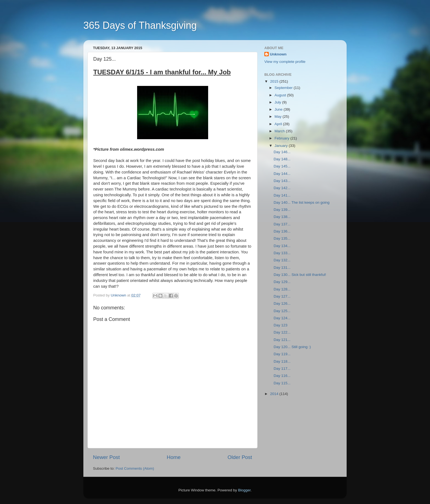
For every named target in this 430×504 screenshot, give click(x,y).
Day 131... (282, 268)
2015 (275, 81)
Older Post (240, 457)
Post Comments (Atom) (135, 468)
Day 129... (282, 282)
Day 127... (282, 296)
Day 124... (282, 318)
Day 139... (282, 210)
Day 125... (282, 311)
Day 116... (282, 376)
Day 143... (282, 181)
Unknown (278, 54)
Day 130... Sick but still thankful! (300, 275)
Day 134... (282, 246)
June (279, 109)
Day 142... (282, 188)
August (281, 95)
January (282, 146)
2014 (275, 394)
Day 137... (282, 224)
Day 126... (282, 303)
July (278, 102)
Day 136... (282, 231)
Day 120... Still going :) (292, 347)
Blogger (244, 490)
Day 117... (282, 369)
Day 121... (282, 340)
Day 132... (282, 260)
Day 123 (281, 325)
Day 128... (282, 289)
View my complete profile (285, 62)
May (278, 117)
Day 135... (282, 238)
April (279, 124)
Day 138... (282, 217)
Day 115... (282, 383)
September (284, 88)
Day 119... (282, 354)
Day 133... (282, 253)
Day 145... (282, 166)
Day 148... (282, 159)
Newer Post (106, 457)
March (280, 131)
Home (174, 457)
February (282, 138)
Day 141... (282, 195)
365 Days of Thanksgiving (140, 25)
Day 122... (282, 332)
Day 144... (282, 174)
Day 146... (282, 152)
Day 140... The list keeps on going (302, 202)
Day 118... (282, 361)
